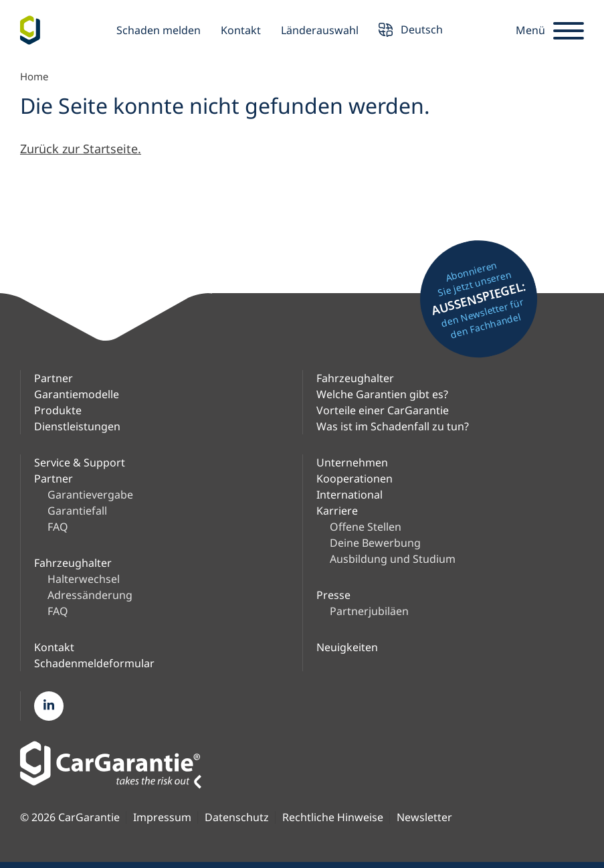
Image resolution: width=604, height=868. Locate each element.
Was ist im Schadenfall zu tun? (393, 426)
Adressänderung (90, 595)
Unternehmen (352, 462)
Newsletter (424, 817)
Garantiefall (77, 511)
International (349, 495)
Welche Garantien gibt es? (382, 394)
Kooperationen (355, 479)
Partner (54, 378)
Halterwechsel (84, 579)
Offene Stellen (366, 527)
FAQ (58, 527)
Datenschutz (237, 817)
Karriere (337, 511)
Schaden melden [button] (159, 30)
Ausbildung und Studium (393, 559)
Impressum (162, 817)
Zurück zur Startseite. (81, 149)
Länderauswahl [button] (320, 30)
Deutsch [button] (411, 31)
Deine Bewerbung (375, 543)
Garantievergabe (90, 495)
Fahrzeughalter (355, 378)
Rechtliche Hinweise (333, 817)
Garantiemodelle (77, 394)
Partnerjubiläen (369, 611)
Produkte (58, 410)
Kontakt (241, 30)
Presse (333, 595)
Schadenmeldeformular (94, 663)
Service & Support (80, 462)
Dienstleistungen (77, 426)
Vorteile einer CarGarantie (383, 410)
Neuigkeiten (347, 647)
